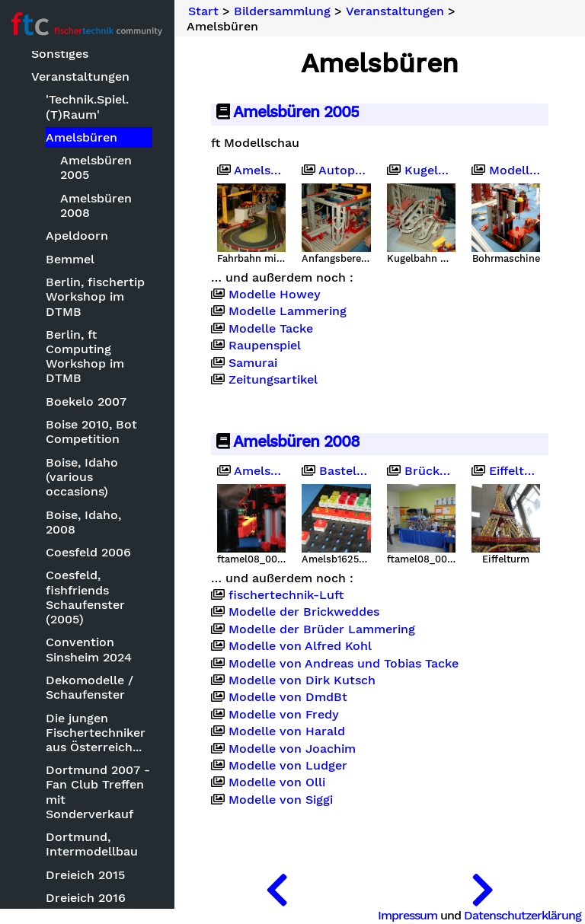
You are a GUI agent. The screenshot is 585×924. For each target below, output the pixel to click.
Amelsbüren (82, 137)
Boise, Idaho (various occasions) (83, 477)
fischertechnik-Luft (287, 595)
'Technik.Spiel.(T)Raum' (88, 107)
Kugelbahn (421, 170)
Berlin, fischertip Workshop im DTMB (96, 296)
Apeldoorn (78, 236)
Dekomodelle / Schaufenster (90, 687)
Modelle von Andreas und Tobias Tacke (344, 663)
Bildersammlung (283, 11)
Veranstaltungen (81, 76)
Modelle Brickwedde (506, 170)
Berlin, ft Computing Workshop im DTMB (86, 357)
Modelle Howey (275, 295)
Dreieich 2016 (86, 898)
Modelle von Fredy (285, 714)
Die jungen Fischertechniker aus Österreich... (96, 733)
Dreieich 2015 (86, 875)
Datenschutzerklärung (523, 915)
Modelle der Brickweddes (305, 612)
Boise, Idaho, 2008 (84, 522)
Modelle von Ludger (289, 766)
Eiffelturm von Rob (506, 471)
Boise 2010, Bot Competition (92, 432)
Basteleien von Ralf (337, 471)
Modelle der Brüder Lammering (323, 629)
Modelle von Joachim (293, 748)
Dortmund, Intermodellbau (93, 844)
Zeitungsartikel (274, 380)
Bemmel (71, 259)
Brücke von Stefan (421, 471)
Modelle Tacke (272, 329)
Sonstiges (61, 54)
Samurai (254, 362)
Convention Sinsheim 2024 (90, 649)
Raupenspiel (265, 346)
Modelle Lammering (288, 311)
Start (204, 11)
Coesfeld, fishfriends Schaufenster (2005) (86, 597)
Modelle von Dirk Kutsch (303, 680)
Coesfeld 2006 (89, 552)
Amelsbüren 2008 (97, 206)
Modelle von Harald (288, 731)
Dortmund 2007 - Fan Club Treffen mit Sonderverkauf (99, 792)
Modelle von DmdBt (289, 697)
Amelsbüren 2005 (97, 167)
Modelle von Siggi (281, 799)
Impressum (408, 915)
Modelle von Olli (278, 782)
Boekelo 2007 (87, 401)
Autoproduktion (337, 170)
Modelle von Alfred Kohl (301, 646)
